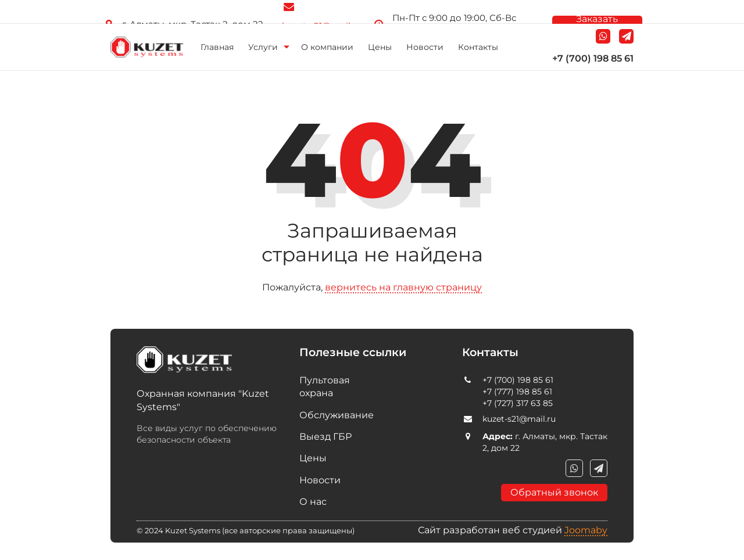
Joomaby (586, 530)
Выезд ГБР (325, 437)
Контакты (478, 47)
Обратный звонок (554, 492)
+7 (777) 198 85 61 (517, 392)
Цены (380, 47)
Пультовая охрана (325, 387)
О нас (313, 502)
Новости (425, 47)
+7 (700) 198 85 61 (593, 58)
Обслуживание (334, 415)
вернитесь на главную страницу (403, 287)
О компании (327, 47)
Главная (217, 47)
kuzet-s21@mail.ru (519, 419)
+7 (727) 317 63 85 (518, 403)
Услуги (263, 47)
